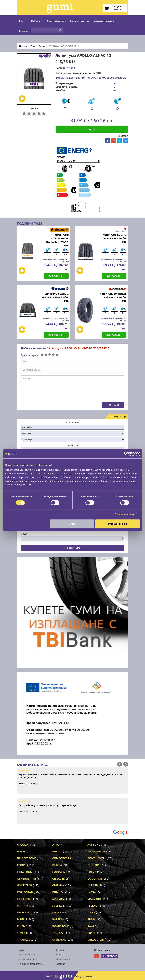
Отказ (72, 524)
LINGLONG (24, 899)
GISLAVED (59, 878)
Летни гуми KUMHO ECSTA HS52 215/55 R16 (115, 238)
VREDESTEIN (96, 939)
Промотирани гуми (56, 21)
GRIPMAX (58, 885)
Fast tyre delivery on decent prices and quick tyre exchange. (73, 806)
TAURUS (58, 933)
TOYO (91, 933)
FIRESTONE (24, 872)
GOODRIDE (95, 878)
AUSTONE (94, 844)
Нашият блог (109, 956)
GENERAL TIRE (26, 878)
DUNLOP (93, 865)
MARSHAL (59, 899)
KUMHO (57, 892)
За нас (59, 955)
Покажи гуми (72, 548)
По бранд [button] (37, 21)
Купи (92, 129)
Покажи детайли (124, 514)
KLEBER (93, 885)
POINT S (57, 919)
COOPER (23, 865)
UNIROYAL (59, 939)
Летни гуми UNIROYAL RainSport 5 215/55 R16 (113, 297)
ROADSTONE (61, 926)
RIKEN (21, 926)
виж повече (56, 276)
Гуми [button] (23, 21)
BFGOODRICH (96, 851)
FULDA (92, 872)
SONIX (21, 933)
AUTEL (21, 851)
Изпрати (113, 405)
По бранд (22, 950)
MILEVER (93, 906)
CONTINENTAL (97, 858)
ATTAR (56, 844)
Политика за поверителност (31, 964)
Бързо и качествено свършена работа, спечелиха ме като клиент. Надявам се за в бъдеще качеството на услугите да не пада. (73, 777)
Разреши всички (117, 524)
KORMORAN (25, 892)
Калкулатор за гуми (80, 21)
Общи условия (63, 959)
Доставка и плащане (104, 21)
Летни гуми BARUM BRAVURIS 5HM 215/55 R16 (55, 297)
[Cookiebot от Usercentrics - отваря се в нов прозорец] (126, 454)
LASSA (92, 892)
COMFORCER (61, 858)
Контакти (24, 31)
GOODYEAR (25, 885)
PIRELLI (22, 919)
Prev (120, 764)
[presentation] (44, 396)
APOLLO (22, 844)
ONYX (91, 912)
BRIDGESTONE (26, 858)
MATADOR (94, 899)
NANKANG (24, 912)
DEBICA (57, 865)
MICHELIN (59, 906)
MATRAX (23, 906)
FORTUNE (59, 872)
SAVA (91, 926)
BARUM (57, 851)
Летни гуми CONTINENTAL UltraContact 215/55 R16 (57, 240)
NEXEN (57, 912)
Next (126, 764)
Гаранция (60, 964)
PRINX (91, 919)
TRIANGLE (24, 939)
